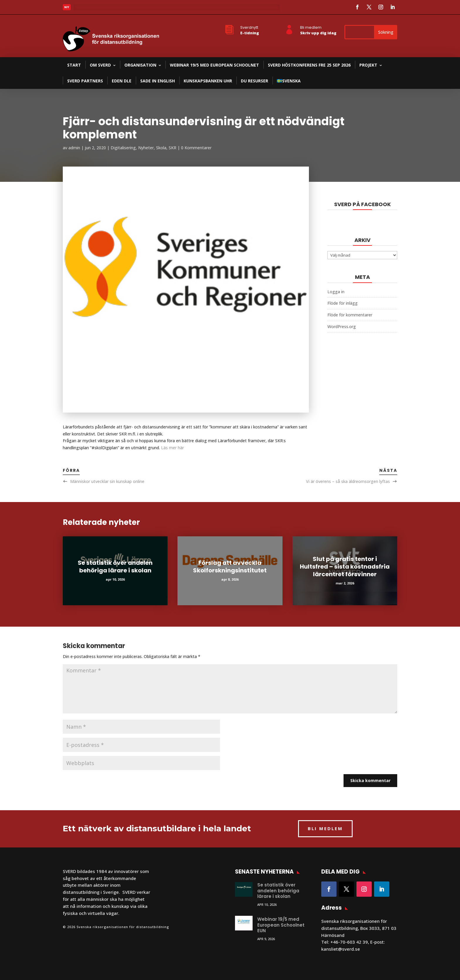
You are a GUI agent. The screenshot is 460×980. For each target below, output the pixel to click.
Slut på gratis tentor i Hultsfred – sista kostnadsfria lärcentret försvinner (345, 567)
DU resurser (254, 81)
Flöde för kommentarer (350, 315)
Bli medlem (311, 27)
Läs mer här (172, 448)
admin (74, 148)
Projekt (368, 65)
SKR (172, 148)
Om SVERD (100, 65)
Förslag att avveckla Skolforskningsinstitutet (230, 567)
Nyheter (146, 148)
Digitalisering (123, 148)
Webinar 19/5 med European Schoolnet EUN (281, 925)
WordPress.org (342, 327)
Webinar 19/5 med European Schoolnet (214, 65)
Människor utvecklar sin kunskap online (107, 481)
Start (74, 65)
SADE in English (158, 81)
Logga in (336, 292)
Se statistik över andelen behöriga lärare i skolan (115, 567)
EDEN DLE (122, 81)
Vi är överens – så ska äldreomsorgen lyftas (348, 481)
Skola (161, 148)
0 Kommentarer (196, 148)
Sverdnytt (249, 27)
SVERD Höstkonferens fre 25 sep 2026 (309, 65)
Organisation (140, 65)
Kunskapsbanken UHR (208, 81)
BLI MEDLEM (325, 828)
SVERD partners (85, 81)
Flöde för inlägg (343, 303)
